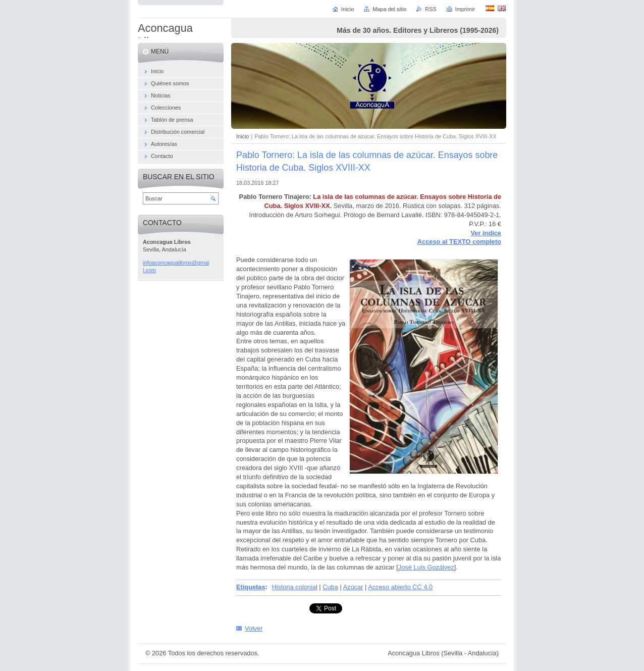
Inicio (243, 136)
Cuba (330, 587)
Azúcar (353, 587)
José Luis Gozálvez (426, 567)
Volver (254, 628)
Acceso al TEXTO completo (459, 242)
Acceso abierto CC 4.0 (400, 587)
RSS (431, 9)
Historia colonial (294, 587)
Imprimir (465, 9)
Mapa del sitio (389, 9)
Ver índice (486, 233)
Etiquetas (251, 587)
